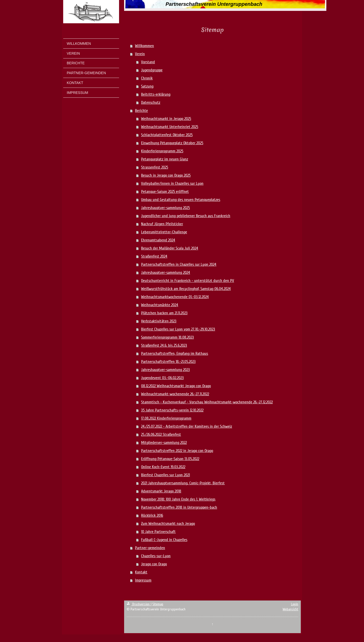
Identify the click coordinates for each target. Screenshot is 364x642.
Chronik (147, 78)
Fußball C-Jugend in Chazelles (164, 540)
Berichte (141, 111)
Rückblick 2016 (152, 515)
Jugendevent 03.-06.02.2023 (162, 378)
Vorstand (148, 62)
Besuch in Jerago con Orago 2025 (166, 175)
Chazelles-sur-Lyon (156, 556)
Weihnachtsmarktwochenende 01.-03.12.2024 (175, 297)
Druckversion (139, 604)
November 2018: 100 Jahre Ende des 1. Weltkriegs (178, 499)
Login (295, 604)
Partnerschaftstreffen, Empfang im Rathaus (175, 354)
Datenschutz (151, 102)
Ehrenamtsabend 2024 (158, 240)
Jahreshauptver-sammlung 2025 (165, 208)
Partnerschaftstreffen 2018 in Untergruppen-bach (179, 507)
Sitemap (158, 604)
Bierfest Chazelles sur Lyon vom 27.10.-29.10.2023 (178, 329)
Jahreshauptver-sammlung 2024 (166, 273)
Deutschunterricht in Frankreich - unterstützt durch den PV (188, 281)
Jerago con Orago (154, 564)
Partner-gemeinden (150, 548)
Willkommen (144, 46)
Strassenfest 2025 (155, 167)
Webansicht (290, 609)
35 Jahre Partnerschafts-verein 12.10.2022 (172, 410)
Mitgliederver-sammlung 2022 (164, 443)
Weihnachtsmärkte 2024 (160, 305)
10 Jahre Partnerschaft (158, 532)
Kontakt (141, 572)
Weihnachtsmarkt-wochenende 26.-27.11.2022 (175, 394)
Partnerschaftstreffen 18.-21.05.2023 (168, 362)
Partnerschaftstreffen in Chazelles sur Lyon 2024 (179, 264)
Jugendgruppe (152, 70)
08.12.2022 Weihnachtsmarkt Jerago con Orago (176, 386)
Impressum (143, 580)
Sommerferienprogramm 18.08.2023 (167, 337)
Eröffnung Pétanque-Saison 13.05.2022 (170, 459)
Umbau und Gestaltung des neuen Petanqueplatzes (181, 200)
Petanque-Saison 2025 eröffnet (165, 192)
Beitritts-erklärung (156, 94)
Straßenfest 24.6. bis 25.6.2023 (164, 345)
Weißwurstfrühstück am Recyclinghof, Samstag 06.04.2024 (186, 289)
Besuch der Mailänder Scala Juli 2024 (170, 248)
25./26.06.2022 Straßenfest (161, 434)
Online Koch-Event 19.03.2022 (163, 467)
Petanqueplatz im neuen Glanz (165, 159)
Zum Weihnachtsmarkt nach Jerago (168, 524)
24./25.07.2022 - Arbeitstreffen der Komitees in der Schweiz (187, 426)
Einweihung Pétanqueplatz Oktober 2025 (172, 143)
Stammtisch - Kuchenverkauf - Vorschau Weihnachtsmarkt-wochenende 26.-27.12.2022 (207, 402)
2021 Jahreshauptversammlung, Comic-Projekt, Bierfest (183, 483)
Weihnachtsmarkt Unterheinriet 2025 (170, 127)
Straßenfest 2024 (154, 256)
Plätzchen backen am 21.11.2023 (164, 313)
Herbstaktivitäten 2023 (159, 321)
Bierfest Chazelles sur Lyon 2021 (165, 475)
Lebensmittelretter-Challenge (164, 232)
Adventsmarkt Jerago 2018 (161, 491)
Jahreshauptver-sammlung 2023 (165, 370)
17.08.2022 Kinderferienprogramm (166, 418)
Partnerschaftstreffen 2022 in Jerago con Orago (177, 451)
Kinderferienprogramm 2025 (162, 151)
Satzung (147, 86)
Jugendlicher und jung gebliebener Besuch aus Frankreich (186, 216)
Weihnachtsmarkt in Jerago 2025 (166, 119)
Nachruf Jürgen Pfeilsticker (162, 224)
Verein (140, 54)
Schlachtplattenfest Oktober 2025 (167, 135)
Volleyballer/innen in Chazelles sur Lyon (172, 183)
